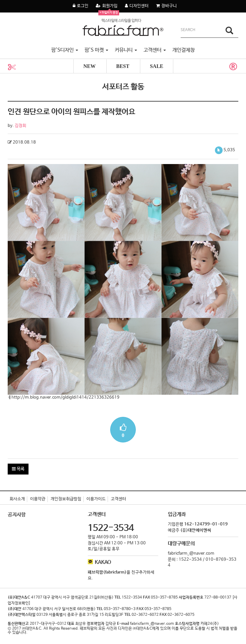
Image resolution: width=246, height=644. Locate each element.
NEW (89, 66)
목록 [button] (18, 469)
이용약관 (38, 499)
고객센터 (119, 499)
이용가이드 (96, 499)
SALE (157, 66)
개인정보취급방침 (66, 499)
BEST (123, 66)
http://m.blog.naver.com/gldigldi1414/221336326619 (66, 397)
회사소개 (17, 499)
